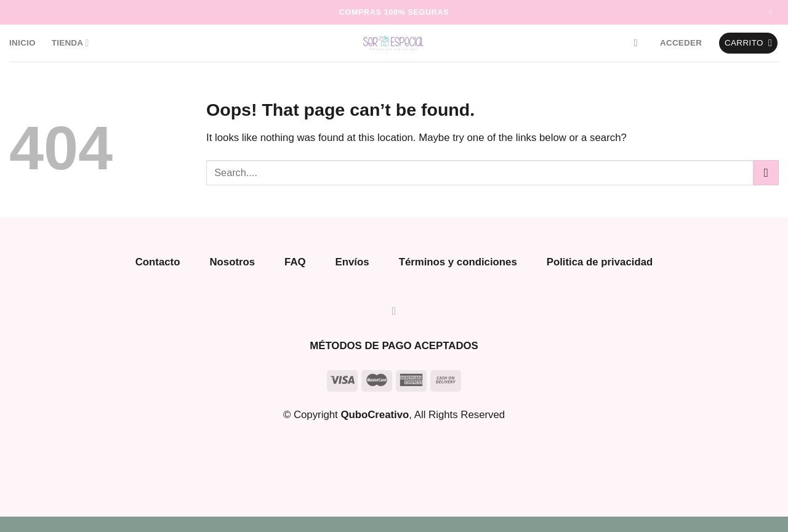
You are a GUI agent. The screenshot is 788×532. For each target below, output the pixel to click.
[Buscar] (639, 43)
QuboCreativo (375, 415)
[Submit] (766, 173)
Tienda (70, 43)
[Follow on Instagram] (773, 12)
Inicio (22, 43)
